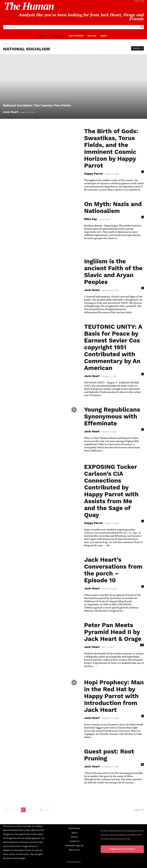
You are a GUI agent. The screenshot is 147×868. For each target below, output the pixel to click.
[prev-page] (6, 810)
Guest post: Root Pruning (109, 755)
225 (142, 645)
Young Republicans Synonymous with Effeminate (112, 416)
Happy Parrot (93, 174)
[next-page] (48, 810)
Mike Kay (91, 219)
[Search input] (72, 27)
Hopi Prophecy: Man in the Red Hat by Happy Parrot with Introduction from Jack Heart (114, 696)
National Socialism (18, 44)
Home (6, 44)
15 (41, 810)
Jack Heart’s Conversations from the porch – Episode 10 (113, 570)
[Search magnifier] (142, 27)
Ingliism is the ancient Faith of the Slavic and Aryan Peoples (113, 272)
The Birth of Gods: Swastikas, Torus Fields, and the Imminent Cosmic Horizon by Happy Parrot (111, 148)
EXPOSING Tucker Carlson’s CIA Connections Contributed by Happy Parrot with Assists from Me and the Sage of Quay (111, 491)
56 (142, 764)
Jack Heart (11, 112)
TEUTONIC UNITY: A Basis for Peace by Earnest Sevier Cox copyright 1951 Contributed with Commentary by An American (113, 347)
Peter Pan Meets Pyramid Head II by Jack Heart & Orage (113, 632)
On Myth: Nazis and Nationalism (113, 207)
